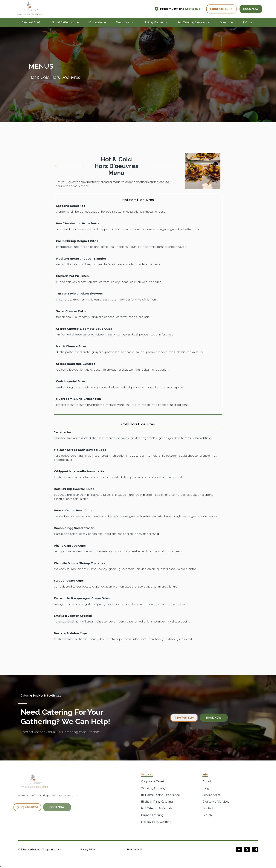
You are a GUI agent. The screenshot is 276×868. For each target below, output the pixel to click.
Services (147, 774)
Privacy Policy (88, 849)
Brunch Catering (152, 815)
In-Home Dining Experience (160, 795)
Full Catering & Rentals (157, 808)
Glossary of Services (216, 802)
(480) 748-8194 (221, 9)
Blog (206, 788)
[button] (66, 22)
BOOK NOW (251, 9)
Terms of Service (135, 849)
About (207, 781)
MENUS (41, 66)
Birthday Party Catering (157, 802)
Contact (208, 808)
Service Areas (211, 795)
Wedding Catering (153, 788)
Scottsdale (193, 9)
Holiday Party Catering (156, 822)
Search (207, 815)
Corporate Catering (154, 781)
